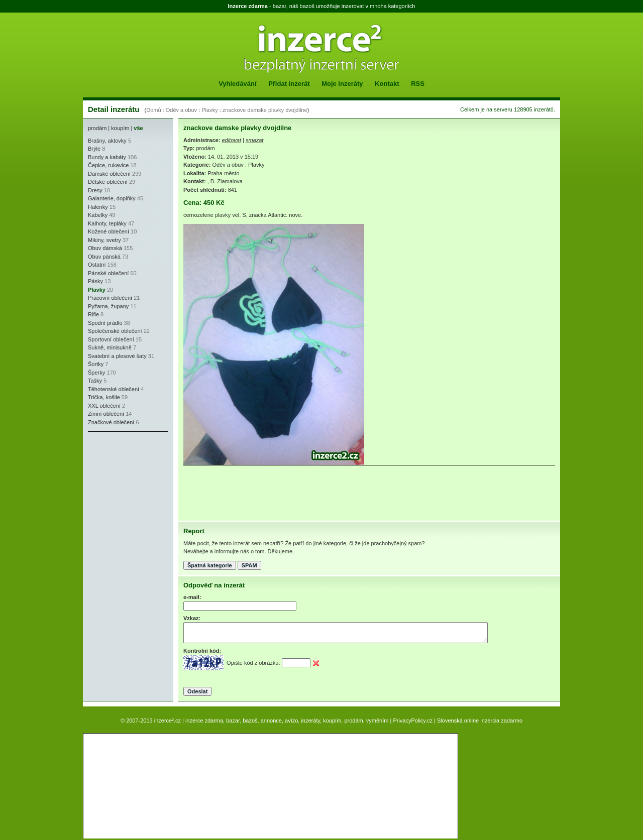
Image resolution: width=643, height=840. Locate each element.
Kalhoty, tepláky (107, 223)
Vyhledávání (237, 84)
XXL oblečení (104, 406)
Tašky (95, 381)
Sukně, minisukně (110, 347)
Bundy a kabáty (107, 157)
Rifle (93, 314)
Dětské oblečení (108, 182)
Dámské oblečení (109, 174)
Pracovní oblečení (110, 298)
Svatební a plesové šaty (117, 356)
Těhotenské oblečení (114, 389)
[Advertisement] (118, 497)
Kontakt (387, 84)
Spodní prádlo (105, 323)
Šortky (96, 364)
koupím (120, 128)
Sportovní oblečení (111, 339)
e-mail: (192, 597)
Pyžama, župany (108, 306)
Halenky (98, 207)
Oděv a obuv (181, 110)
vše (138, 128)
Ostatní (97, 265)
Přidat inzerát (289, 84)
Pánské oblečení (108, 273)
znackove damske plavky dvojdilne (265, 110)
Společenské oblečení (115, 331)
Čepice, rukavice (108, 165)
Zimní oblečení (106, 414)
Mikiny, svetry (104, 240)
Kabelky (98, 215)
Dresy (95, 190)
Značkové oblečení (111, 422)
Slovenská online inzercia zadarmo (480, 721)
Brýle (94, 149)
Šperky (96, 373)
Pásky (95, 281)
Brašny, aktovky (107, 141)
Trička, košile (104, 397)
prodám (97, 128)
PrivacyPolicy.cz (413, 721)
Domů (153, 110)
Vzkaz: (192, 618)
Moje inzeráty (342, 84)
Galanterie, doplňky (112, 198)
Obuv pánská (104, 257)
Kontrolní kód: (202, 651)
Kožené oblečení (109, 231)
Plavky (209, 110)
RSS (418, 84)
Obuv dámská (105, 248)
